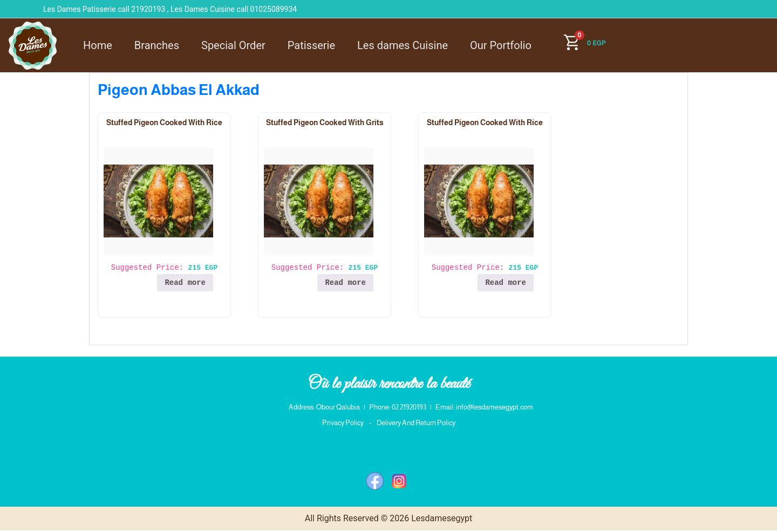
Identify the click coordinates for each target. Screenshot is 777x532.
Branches (157, 45)
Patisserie (311, 45)
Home (98, 45)
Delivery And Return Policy (416, 425)
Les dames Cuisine (403, 45)
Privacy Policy (343, 425)
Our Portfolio (501, 45)
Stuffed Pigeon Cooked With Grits (325, 122)
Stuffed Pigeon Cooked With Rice (164, 122)
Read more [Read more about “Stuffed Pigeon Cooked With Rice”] (185, 283)
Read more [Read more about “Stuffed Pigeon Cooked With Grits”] (345, 283)
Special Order (233, 45)
